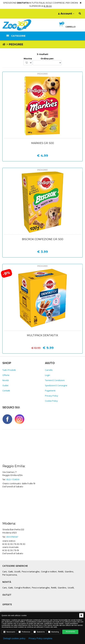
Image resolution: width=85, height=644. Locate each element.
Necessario (9, 632)
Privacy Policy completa (40, 638)
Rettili (61, 572)
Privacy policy (52, 396)
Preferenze (24, 632)
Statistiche (39, 632)
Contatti (6, 391)
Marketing (54, 632)
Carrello (49, 370)
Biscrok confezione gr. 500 (43, 239)
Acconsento (70, 632)
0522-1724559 (13, 479)
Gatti (10, 572)
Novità (6, 380)
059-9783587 (12, 537)
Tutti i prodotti (9, 370)
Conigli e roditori (49, 572)
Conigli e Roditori (22, 588)
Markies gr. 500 (43, 143)
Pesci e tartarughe (31, 572)
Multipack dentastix (42, 335)
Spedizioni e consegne (56, 385)
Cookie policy (51, 401)
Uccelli (17, 572)
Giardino (69, 572)
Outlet (5, 385)
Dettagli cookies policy (14, 638)
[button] (67, 28)
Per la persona (10, 575)
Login (48, 375)
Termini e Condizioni (55, 380)
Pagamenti (50, 391)
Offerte (6, 375)
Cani (5, 572)
